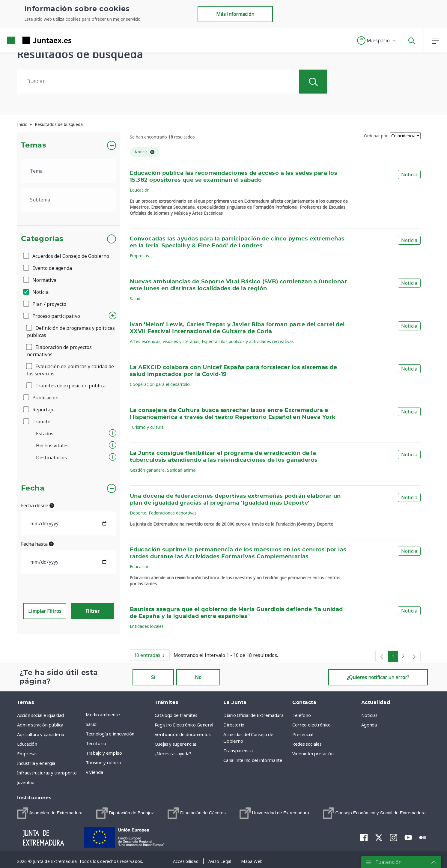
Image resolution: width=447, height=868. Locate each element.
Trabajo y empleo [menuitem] (104, 753)
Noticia (36, 292)
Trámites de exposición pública (66, 386)
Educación (140, 190)
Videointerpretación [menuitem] (313, 753)
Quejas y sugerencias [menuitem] (176, 744)
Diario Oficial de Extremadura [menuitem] (253, 715)
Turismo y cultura (147, 427)
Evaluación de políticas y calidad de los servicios (70, 370)
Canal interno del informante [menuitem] (253, 760)
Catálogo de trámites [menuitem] (176, 715)
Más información (235, 14)
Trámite (37, 422)
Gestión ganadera (147, 470)
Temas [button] (34, 145)
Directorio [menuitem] (234, 725)
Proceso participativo (52, 316)
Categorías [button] (42, 239)
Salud (135, 298)
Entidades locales (147, 626)
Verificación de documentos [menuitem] (183, 734)
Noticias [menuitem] (369, 715)
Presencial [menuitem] (303, 734)
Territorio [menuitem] (96, 743)
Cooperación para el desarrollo (160, 384)
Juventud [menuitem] (26, 782)
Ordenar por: (376, 136)
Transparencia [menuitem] (238, 750)
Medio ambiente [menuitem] (103, 714)
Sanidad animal (182, 470)
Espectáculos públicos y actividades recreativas (248, 341)
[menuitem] (50, 813)
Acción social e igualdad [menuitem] (41, 715)
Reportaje (39, 410)
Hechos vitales (52, 446)
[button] (377, 40)
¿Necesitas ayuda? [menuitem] (173, 753)
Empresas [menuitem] (27, 753)
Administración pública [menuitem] (40, 725)
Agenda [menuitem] (369, 725)
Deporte (138, 513)
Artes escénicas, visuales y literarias (165, 341)
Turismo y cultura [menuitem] (103, 762)
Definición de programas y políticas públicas (71, 332)
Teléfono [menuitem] (301, 715)
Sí (153, 677)
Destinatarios (51, 458)
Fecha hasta (37, 544)
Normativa (40, 280)
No (198, 677)
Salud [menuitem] (91, 724)
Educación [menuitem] (27, 744)
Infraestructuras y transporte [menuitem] (47, 773)
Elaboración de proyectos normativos (59, 351)
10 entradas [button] (152, 656)
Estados (45, 434)
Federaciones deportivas (173, 513)
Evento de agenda (48, 268)
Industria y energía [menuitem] (36, 763)
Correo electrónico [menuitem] (311, 725)
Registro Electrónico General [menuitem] (184, 725)
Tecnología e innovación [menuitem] (110, 734)
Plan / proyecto (45, 304)
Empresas (139, 256)
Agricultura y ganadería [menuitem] (41, 734)
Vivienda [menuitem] (94, 772)
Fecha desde (38, 506)
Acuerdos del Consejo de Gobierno (67, 256)
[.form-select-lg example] (69, 171)
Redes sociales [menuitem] (307, 744)
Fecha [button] (33, 488)
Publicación (41, 398)
